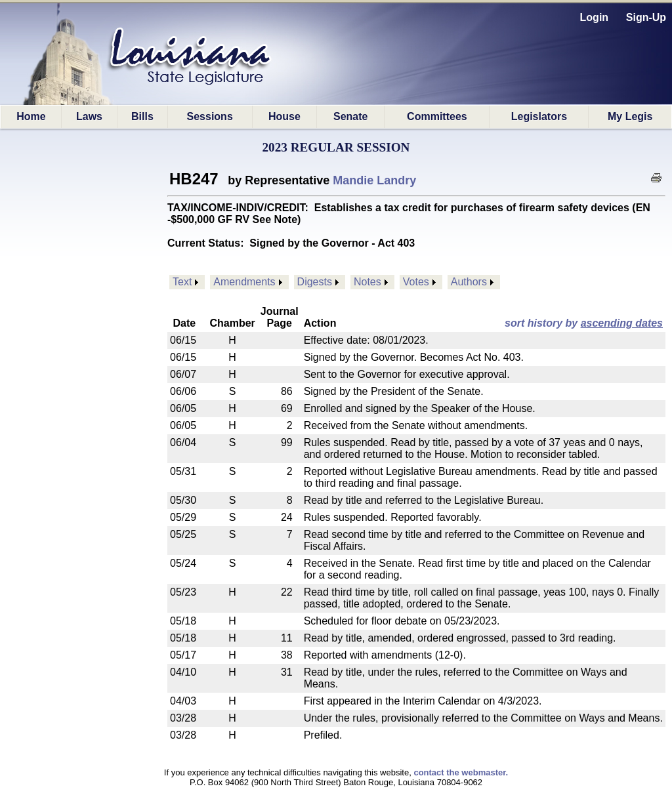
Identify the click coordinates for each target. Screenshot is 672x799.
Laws (89, 116)
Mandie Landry (374, 180)
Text (182, 282)
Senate (350, 116)
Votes (416, 282)
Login (595, 17)
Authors (469, 282)
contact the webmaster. (461, 772)
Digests (315, 282)
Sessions (210, 116)
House (284, 116)
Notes (367, 282)
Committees (437, 116)
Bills (142, 116)
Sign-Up (646, 17)
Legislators (539, 116)
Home (31, 116)
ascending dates (622, 323)
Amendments (244, 282)
